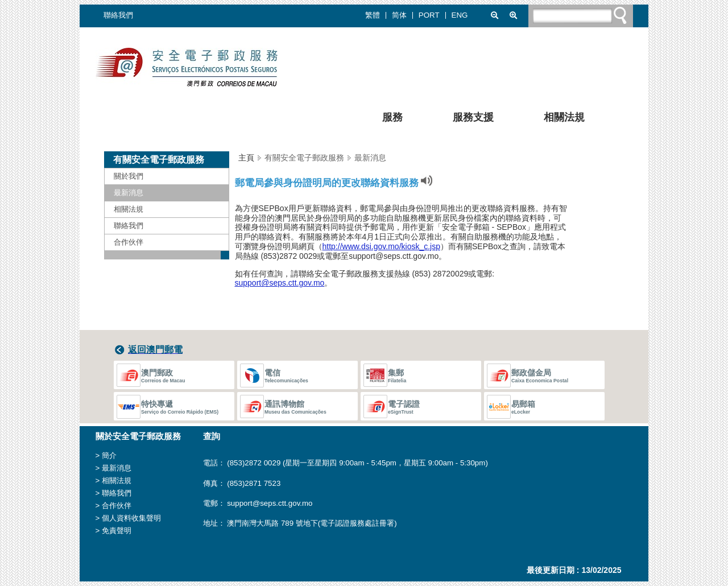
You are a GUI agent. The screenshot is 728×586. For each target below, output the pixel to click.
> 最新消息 (114, 468)
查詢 (212, 436)
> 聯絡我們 (114, 493)
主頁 (246, 158)
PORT (429, 15)
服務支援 (465, 119)
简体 (399, 15)
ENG (460, 15)
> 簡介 (106, 455)
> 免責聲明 (114, 531)
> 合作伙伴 (114, 505)
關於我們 (129, 176)
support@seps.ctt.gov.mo (280, 283)
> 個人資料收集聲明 (129, 518)
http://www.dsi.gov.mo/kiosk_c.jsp (381, 246)
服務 (384, 119)
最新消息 (129, 193)
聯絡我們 (118, 15)
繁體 (373, 15)
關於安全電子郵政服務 (138, 436)
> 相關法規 (114, 480)
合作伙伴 (129, 242)
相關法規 (556, 119)
